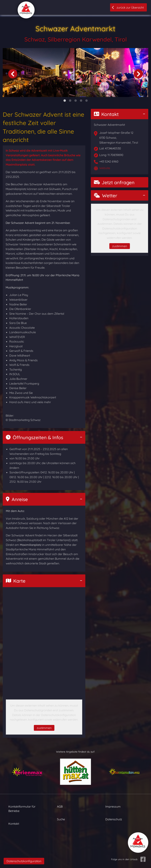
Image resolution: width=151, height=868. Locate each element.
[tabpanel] (39, 73)
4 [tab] (81, 101)
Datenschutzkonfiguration (24, 861)
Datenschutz (114, 819)
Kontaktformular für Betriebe (22, 809)
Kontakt (106, 114)
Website (105, 168)
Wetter (106, 196)
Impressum (113, 806)
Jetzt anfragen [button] (114, 182)
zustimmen (44, 728)
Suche (61, 819)
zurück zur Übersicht (130, 7)
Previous (13, 74)
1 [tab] (65, 101)
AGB (60, 806)
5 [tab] (86, 101)
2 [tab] (70, 101)
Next (138, 74)
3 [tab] (75, 101)
